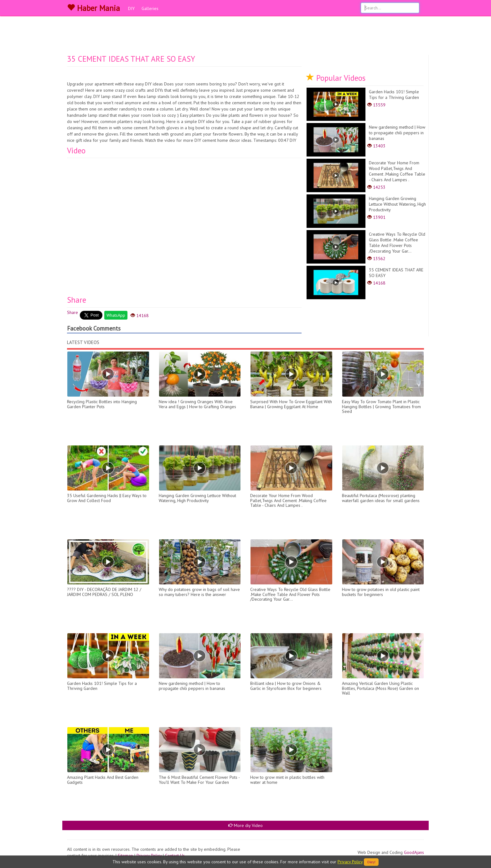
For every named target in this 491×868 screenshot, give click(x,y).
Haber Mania (93, 8)
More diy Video (246, 825)
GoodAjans (414, 852)
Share (72, 312)
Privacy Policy (350, 862)
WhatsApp (116, 315)
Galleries (150, 8)
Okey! (371, 862)
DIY (131, 8)
